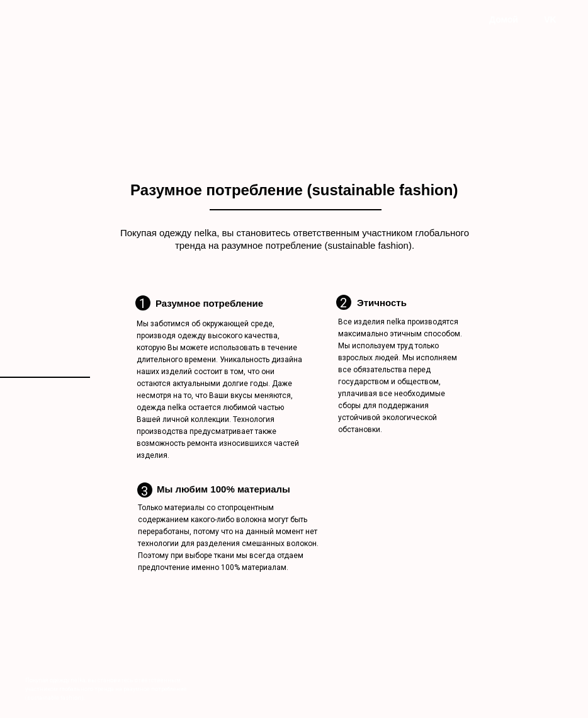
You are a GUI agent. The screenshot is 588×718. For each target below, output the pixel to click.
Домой (504, 20)
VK (550, 20)
